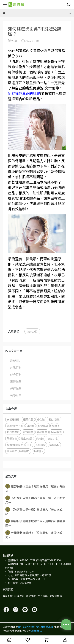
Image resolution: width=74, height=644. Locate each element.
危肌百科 (16, 368)
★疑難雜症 (13, 419)
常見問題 (43, 596)
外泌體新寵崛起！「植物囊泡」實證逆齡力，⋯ (34, 535)
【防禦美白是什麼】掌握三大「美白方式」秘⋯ (35, 512)
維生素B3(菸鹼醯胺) (18, 451)
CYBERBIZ (36, 630)
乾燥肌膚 (28, 432)
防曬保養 (12, 438)
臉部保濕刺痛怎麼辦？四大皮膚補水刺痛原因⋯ (35, 523)
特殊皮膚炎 (13, 432)
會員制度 (8, 596)
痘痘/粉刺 (56, 432)
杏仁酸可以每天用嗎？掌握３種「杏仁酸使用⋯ (35, 500)
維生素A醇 (27, 438)
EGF (29, 445)
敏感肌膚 (43, 426)
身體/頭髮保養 (15, 445)
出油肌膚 (42, 432)
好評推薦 (16, 388)
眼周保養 (28, 419)
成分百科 (16, 374)
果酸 (54, 426)
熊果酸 (40, 438)
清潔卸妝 (32, 331)
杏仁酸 (41, 419)
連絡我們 (31, 596)
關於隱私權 (56, 596)
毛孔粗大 (38, 451)
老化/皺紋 (54, 419)
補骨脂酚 (54, 445)
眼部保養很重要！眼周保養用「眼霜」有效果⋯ (35, 488)
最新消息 (16, 361)
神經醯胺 (40, 445)
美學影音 (16, 395)
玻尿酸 (31, 426)
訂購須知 (19, 596)
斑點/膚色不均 (15, 426)
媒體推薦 (16, 381)
